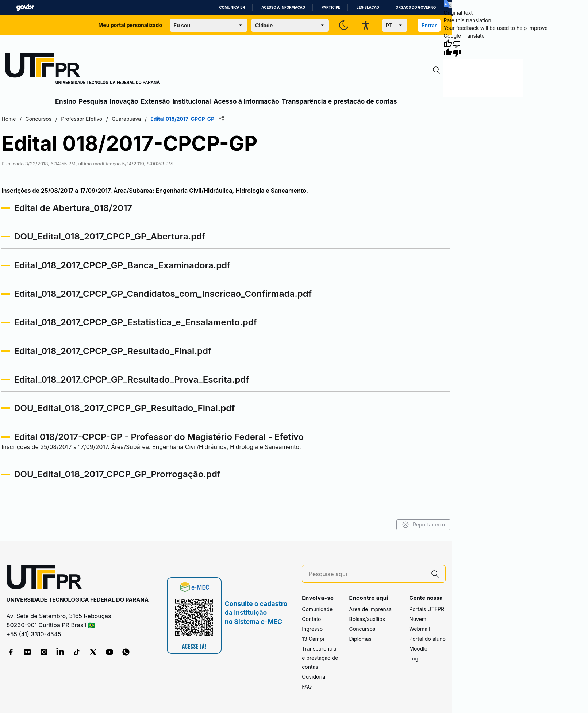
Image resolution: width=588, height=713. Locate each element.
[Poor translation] (457, 48)
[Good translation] (448, 48)
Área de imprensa (370, 609)
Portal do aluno (427, 639)
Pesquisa (93, 101)
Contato (311, 619)
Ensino (66, 101)
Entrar (429, 25)
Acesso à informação (283, 7)
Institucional (192, 101)
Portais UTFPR (427, 609)
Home (9, 119)
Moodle (418, 649)
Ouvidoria (314, 677)
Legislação (368, 7)
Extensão (155, 101)
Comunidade (317, 609)
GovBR (25, 7)
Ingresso (312, 629)
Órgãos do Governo (416, 7)
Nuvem (418, 619)
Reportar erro (424, 525)
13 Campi (313, 639)
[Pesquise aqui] (367, 574)
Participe (331, 7)
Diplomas (360, 639)
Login (416, 658)
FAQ (307, 687)
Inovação (124, 101)
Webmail (420, 629)
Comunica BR (232, 7)
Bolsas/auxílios (367, 619)
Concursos (362, 629)
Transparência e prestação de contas (339, 101)
